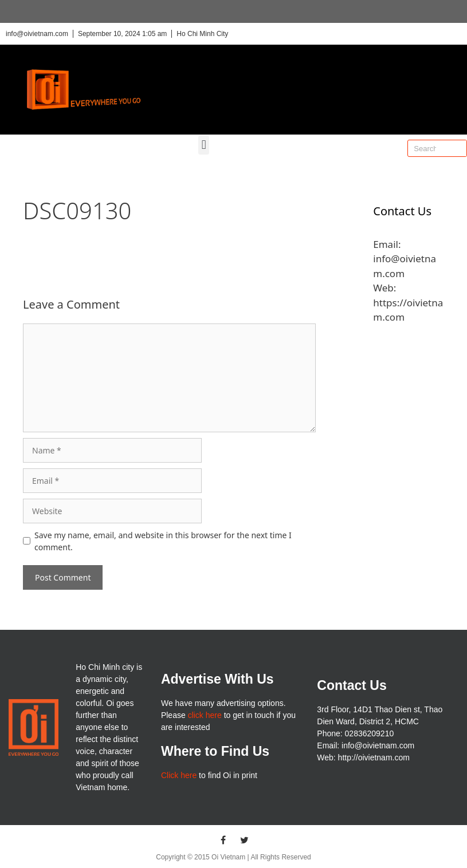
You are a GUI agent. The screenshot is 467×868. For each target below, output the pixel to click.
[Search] (458, 148)
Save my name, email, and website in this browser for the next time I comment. (163, 541)
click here (205, 715)
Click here (179, 775)
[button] (204, 145)
